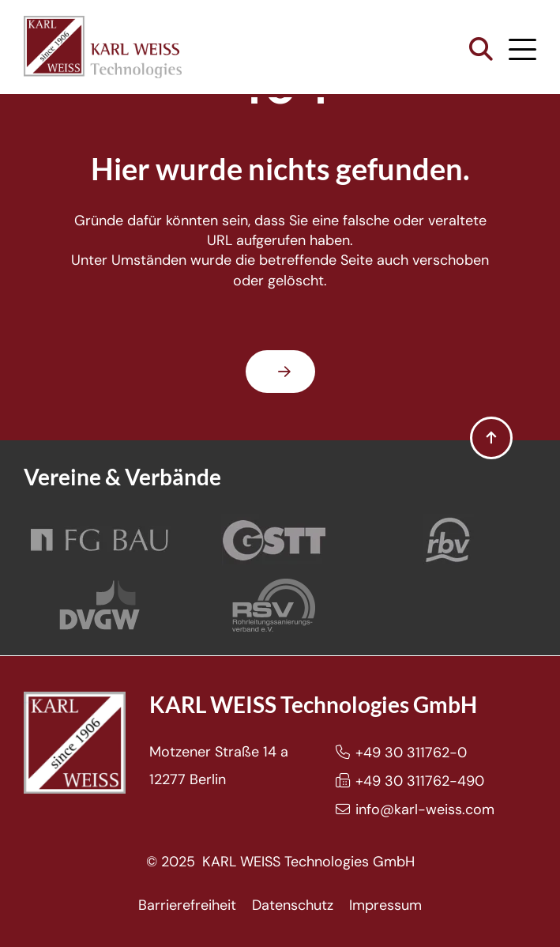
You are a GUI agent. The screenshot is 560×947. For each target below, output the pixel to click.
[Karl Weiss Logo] (103, 47)
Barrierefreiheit (187, 905)
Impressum (385, 905)
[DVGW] (100, 605)
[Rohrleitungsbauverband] (449, 540)
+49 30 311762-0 (411, 753)
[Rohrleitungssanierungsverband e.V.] (274, 605)
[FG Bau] (100, 540)
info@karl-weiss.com (425, 809)
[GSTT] (274, 540)
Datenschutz (293, 905)
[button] (481, 49)
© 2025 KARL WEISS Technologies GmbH (280, 862)
